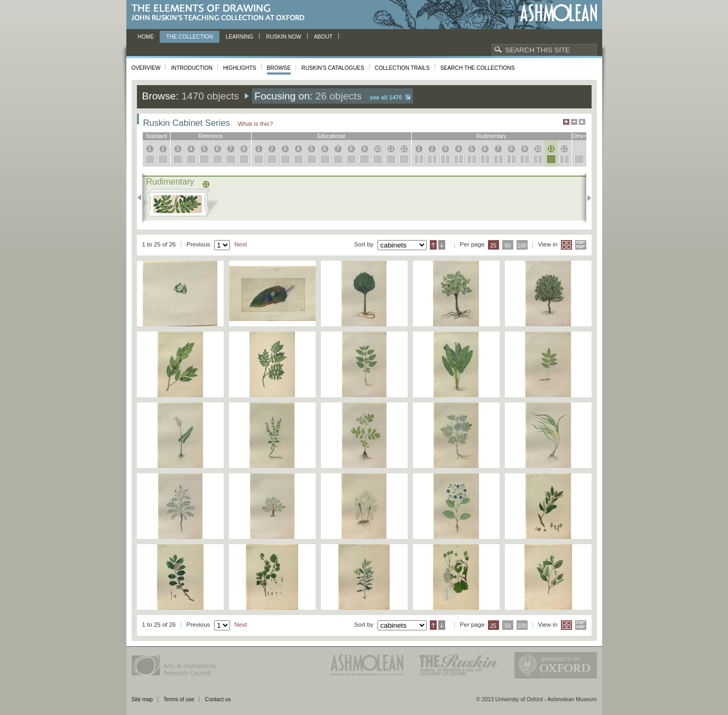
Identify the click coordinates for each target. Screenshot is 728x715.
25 (493, 246)
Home (146, 37)
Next (586, 198)
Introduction (191, 68)
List (581, 245)
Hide (582, 122)
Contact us (218, 699)
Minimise (574, 122)
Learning (239, 37)
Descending (442, 245)
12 (404, 149)
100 (522, 246)
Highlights (240, 68)
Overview (146, 68)
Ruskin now (284, 37)
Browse (279, 68)
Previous (142, 198)
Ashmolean (559, 13)
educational (331, 136)
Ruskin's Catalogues (333, 68)
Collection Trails (402, 68)
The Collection (190, 37)
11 (390, 149)
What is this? (256, 123)
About (323, 37)
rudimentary (491, 136)
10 (377, 149)
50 (508, 246)
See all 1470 (386, 97)
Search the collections (478, 68)
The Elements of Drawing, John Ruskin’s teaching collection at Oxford (221, 13)
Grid (566, 245)
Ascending (433, 245)
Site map (142, 699)
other (579, 136)
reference (210, 136)
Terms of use (179, 699)
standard (156, 136)
